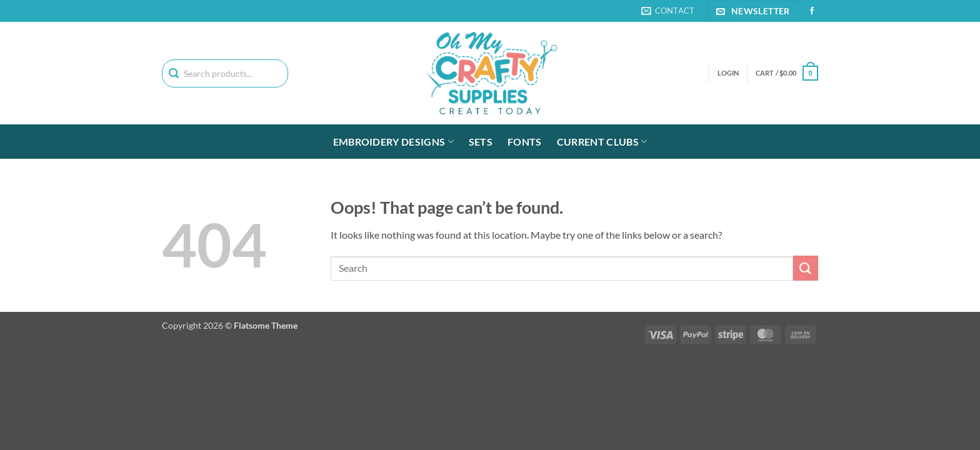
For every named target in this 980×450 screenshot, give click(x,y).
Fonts (525, 142)
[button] (787, 73)
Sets (481, 142)
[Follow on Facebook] (812, 11)
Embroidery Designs (393, 142)
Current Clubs (602, 142)
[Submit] (806, 268)
